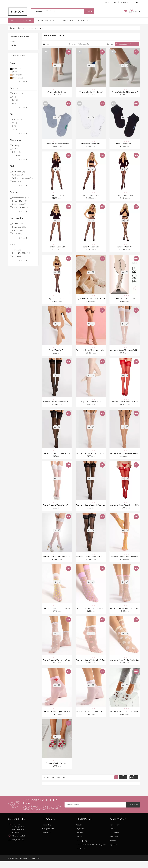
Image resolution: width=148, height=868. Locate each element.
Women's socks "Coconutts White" (125, 717)
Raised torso (19, 204)
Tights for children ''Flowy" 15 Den (91, 301)
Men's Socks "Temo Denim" (57, 144)
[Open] (12, 21)
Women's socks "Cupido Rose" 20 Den (59, 717)
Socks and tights (20, 37)
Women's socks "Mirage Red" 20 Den (126, 405)
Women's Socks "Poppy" (57, 92)
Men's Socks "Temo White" (91, 144)
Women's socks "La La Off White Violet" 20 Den (97, 613)
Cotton (18, 224)
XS (15, 123)
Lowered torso (20, 201)
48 (132, 784)
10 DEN (17, 155)
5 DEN (16, 146)
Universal (18, 94)
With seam (18, 172)
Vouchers (113, 847)
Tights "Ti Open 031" (125, 248)
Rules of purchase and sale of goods (91, 851)
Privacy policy (81, 847)
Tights (13, 45)
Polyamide (19, 227)
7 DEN (16, 149)
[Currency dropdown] (122, 2)
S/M (15, 100)
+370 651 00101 (18, 842)
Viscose (17, 234)
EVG (39, 865)
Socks (13, 41)
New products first (127, 44)
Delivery (79, 839)
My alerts (113, 851)
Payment (80, 835)
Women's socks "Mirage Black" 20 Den (59, 457)
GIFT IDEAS (67, 20)
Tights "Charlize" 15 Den (91, 405)
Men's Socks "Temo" (125, 144)
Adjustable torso (20, 207)
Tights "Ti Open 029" (57, 196)
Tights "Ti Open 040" (57, 301)
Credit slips (114, 839)
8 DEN (16, 152)
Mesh (16, 181)
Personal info (115, 831)
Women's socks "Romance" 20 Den (58, 405)
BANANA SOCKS (21, 253)
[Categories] (39, 11)
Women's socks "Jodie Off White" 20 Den (94, 665)
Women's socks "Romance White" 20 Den (128, 353)
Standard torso (21, 198)
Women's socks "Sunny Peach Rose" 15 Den (129, 561)
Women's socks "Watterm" (57, 769)
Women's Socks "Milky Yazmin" (125, 92)
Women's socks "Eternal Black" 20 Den (93, 509)
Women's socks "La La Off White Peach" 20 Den (63, 613)
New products (48, 835)
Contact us (80, 855)
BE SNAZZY (20, 256)
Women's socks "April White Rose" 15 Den (128, 613)
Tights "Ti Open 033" (91, 248)
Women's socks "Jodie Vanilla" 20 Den (126, 665)
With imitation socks (23, 178)
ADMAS (17, 250)
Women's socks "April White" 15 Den (58, 665)
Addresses (114, 843)
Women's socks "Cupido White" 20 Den (93, 717)
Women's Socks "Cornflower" (91, 92)
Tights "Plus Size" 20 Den (125, 301)
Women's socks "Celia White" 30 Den (58, 561)
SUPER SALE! (84, 20)
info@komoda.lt (19, 846)
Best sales (46, 839)
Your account (119, 825)
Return (79, 843)
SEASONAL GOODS (47, 20)
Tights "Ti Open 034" (57, 248)
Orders (112, 835)
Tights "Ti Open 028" (91, 196)
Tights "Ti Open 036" (125, 196)
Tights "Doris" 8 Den (57, 353)
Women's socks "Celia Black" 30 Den (92, 561)
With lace (18, 175)
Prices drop (47, 831)
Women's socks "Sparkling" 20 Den (91, 353)
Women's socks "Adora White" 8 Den (58, 509)
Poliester (18, 230)
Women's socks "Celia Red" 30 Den (125, 509)
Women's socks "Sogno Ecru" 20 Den (92, 457)
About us (79, 831)
